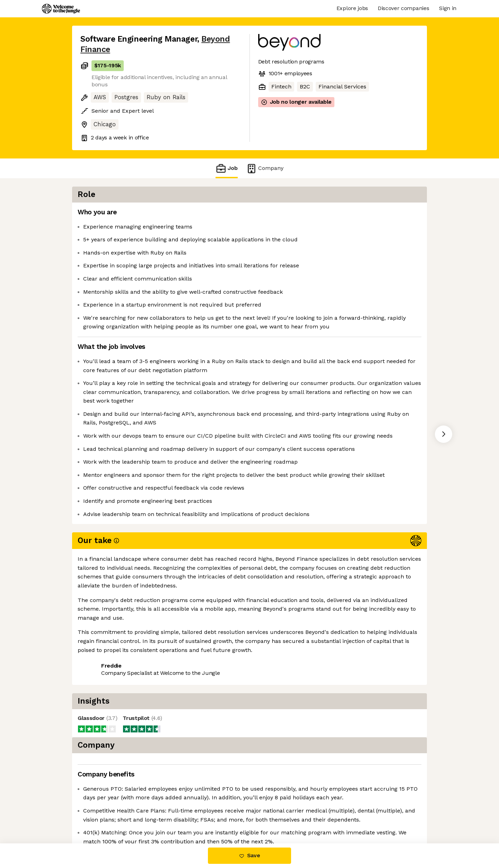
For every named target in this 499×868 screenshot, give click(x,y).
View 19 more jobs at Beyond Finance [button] (179, 683)
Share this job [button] (99, 683)
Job (227, 168)
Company (265, 168)
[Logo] (61, 9)
